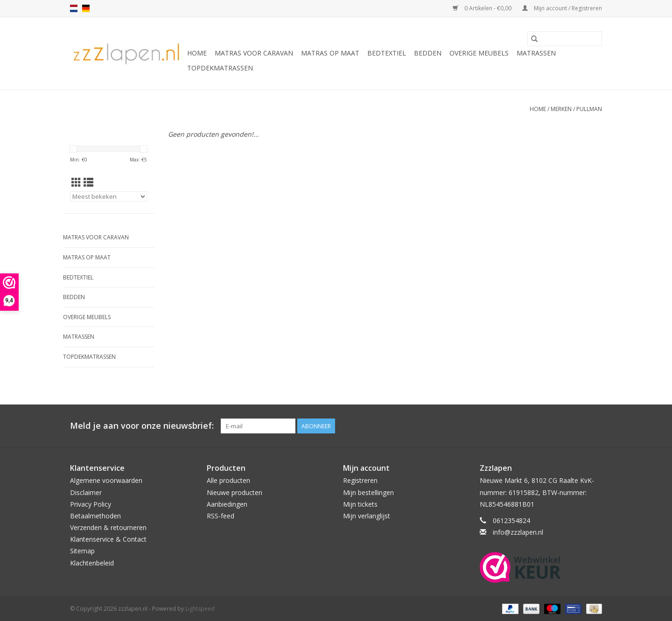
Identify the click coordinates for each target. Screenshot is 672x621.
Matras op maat (330, 53)
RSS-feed (220, 516)
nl (74, 8)
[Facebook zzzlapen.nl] (595, 426)
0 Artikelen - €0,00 (483, 8)
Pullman (589, 109)
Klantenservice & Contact (108, 539)
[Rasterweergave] (76, 182)
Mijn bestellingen (368, 492)
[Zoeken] (565, 39)
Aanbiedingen (227, 504)
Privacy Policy (91, 504)
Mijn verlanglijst (367, 516)
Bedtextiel (387, 53)
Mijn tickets (360, 504)
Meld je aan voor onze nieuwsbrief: (142, 426)
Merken (561, 109)
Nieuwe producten (234, 492)
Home (197, 53)
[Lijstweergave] (88, 182)
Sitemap (82, 551)
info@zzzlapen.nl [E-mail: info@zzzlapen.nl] (518, 532)
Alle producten (228, 480)
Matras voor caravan (254, 53)
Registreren (360, 480)
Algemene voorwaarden (106, 480)
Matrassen (536, 53)
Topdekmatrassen (220, 68)
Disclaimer (86, 492)
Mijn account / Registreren (562, 8)
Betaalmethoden (95, 516)
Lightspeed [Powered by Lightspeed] (200, 609)
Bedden (428, 53)
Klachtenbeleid (92, 563)
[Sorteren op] (108, 196)
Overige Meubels (479, 53)
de (86, 8)
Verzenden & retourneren (108, 527)
